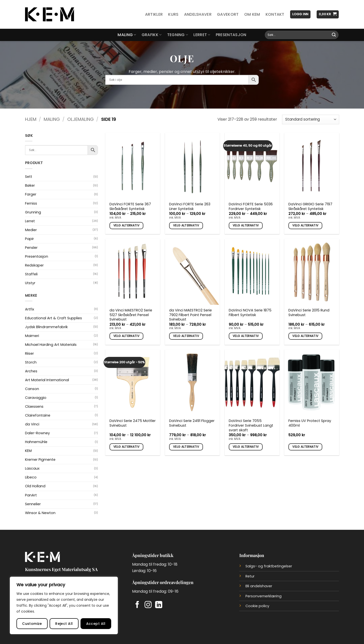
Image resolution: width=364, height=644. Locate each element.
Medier (31, 230)
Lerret (202, 35)
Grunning (33, 212)
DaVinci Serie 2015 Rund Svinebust (309, 313)
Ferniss (31, 203)
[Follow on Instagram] (148, 605)
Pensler (31, 248)
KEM (28, 451)
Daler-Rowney (37, 433)
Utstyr (30, 283)
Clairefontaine (38, 415)
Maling (127, 35)
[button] (300, 14)
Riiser (29, 353)
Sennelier (33, 504)
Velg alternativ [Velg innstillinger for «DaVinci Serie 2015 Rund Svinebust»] (305, 336)
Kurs (173, 14)
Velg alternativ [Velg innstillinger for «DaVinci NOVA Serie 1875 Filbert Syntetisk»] (246, 336)
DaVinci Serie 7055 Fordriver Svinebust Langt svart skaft (251, 425)
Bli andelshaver (259, 586)
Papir (29, 239)
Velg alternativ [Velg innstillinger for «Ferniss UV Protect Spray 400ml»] (305, 447)
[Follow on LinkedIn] (159, 605)
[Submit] (334, 35)
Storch (31, 362)
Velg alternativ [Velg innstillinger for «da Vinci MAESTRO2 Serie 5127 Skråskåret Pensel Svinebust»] (126, 336)
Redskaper (34, 265)
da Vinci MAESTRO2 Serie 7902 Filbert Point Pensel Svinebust (190, 315)
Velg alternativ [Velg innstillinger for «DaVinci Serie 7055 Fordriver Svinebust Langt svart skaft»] (246, 447)
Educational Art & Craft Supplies (54, 318)
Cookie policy (257, 606)
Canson (32, 389)
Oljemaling (81, 119)
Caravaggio (36, 398)
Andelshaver (198, 14)
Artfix (30, 309)
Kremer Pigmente (40, 460)
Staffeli (31, 274)
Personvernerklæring (263, 596)
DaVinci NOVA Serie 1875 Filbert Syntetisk (250, 313)
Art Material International (47, 380)
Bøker (30, 185)
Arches (31, 371)
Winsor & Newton (40, 513)
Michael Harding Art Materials (51, 345)
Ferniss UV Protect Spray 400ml (310, 423)
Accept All (96, 624)
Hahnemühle (36, 442)
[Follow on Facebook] (137, 605)
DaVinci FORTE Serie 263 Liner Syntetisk (190, 206)
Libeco (31, 477)
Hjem (31, 119)
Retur (250, 576)
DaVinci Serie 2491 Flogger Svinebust (192, 423)
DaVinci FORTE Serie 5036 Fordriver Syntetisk (251, 206)
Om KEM (252, 14)
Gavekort (228, 14)
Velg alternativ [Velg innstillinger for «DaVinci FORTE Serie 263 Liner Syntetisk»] (186, 225)
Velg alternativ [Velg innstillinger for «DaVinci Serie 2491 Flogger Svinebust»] (186, 447)
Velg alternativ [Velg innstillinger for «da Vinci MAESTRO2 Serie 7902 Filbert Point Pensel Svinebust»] (186, 336)
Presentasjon (231, 35)
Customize (32, 624)
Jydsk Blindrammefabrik (46, 327)
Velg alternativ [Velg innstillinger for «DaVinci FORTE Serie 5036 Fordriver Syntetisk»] (246, 225)
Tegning (178, 35)
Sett (29, 177)
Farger (31, 194)
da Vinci (32, 424)
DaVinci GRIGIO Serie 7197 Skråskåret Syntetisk (310, 206)
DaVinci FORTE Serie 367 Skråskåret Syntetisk (130, 206)
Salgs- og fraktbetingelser (269, 566)
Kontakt (275, 14)
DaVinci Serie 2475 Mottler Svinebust (133, 423)
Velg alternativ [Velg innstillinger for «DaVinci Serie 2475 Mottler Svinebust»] (126, 447)
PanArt (31, 495)
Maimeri (32, 336)
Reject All (64, 624)
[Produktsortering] (310, 119)
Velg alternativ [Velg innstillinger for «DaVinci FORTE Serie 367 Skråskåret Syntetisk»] (126, 225)
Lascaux (32, 468)
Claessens (34, 406)
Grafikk (152, 35)
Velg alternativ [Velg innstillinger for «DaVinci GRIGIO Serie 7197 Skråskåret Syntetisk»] (305, 225)
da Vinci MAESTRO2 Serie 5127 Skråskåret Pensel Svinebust (131, 315)
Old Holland (35, 486)
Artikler (154, 14)
